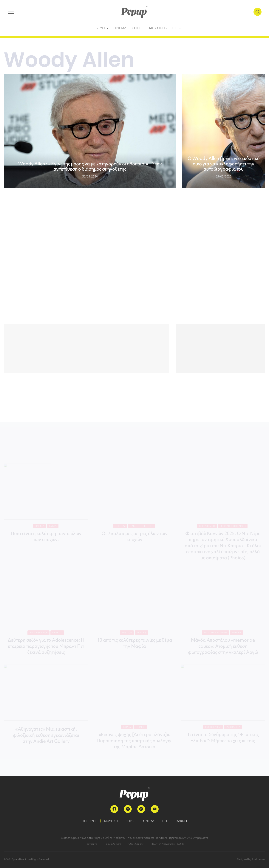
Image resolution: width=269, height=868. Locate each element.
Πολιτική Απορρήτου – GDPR (167, 844)
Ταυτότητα (91, 844)
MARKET (182, 821)
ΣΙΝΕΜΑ (149, 821)
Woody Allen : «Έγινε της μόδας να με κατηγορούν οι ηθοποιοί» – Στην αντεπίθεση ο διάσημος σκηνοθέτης (90, 166)
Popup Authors (113, 844)
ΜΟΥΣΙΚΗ (111, 821)
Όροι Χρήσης (136, 844)
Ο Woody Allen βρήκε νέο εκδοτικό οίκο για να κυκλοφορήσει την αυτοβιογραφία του (224, 164)
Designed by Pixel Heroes (251, 859)
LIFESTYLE (89, 821)
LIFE (165, 821)
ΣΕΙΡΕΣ (130, 821)
